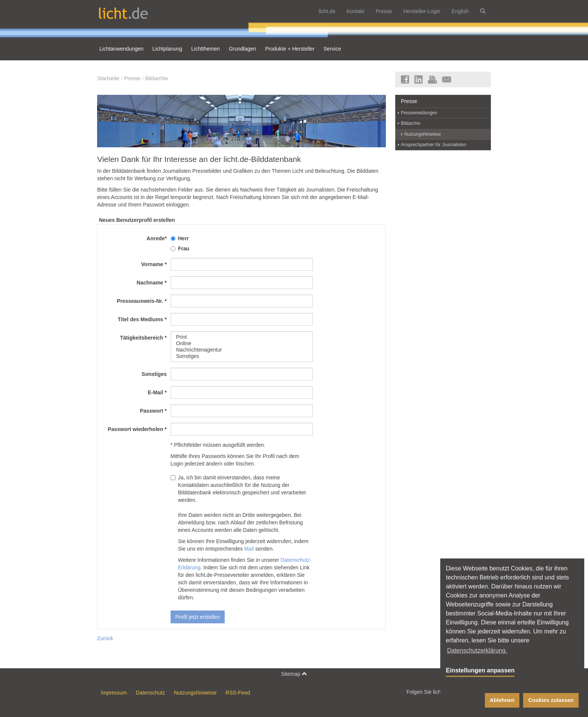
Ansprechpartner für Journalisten (433, 145)
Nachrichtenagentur (242, 350)
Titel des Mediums (142, 319)
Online (242, 344)
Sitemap (294, 674)
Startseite (108, 78)
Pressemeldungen (419, 113)
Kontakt (355, 11)
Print (242, 337)
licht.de (327, 11)
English (460, 11)
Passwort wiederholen (137, 429)
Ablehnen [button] (502, 700)
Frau (180, 248)
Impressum (114, 693)
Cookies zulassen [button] (551, 700)
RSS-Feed (238, 693)
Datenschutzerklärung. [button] (477, 650)
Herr (180, 238)
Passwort (153, 411)
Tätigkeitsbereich (143, 338)
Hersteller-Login (422, 11)
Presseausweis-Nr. (142, 301)
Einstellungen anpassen (480, 670)
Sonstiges (242, 356)
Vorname (154, 264)
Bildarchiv (157, 78)
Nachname (151, 283)
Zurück (105, 638)
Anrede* (157, 238)
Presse (384, 11)
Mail (249, 549)
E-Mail (157, 392)
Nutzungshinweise (422, 134)
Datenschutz (150, 693)
